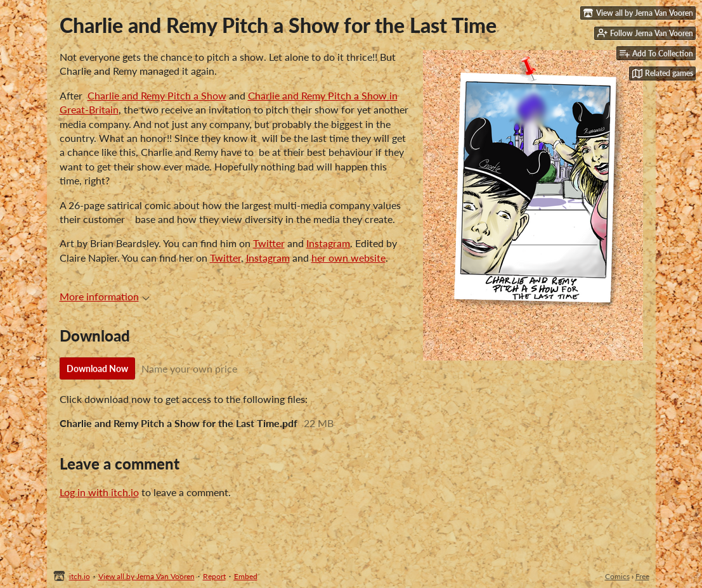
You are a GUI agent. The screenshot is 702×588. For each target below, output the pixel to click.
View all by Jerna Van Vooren (146, 576)
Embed (246, 576)
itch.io (80, 576)
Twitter (269, 243)
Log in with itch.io (99, 492)
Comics (617, 576)
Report (214, 576)
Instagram (328, 243)
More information (105, 296)
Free (642, 576)
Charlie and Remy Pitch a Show (157, 95)
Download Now (97, 368)
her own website (348, 258)
